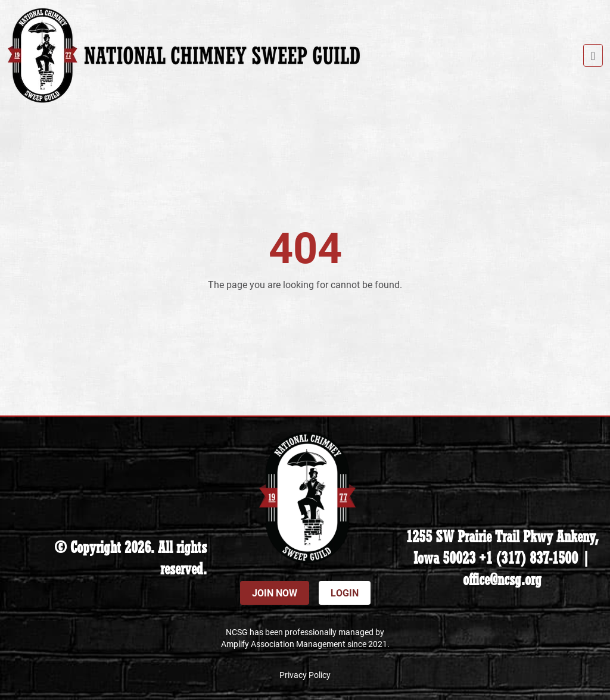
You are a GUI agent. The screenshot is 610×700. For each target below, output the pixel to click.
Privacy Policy (305, 675)
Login (345, 593)
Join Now (275, 593)
